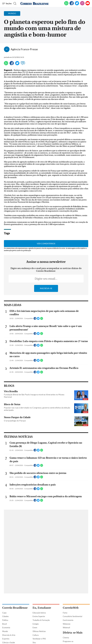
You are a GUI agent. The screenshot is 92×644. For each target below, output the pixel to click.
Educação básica (39, 613)
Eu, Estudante (42, 608)
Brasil (4, 624)
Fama (65, 613)
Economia (6, 628)
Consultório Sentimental (72, 616)
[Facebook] (72, 5)
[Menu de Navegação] (7, 3)
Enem (35, 628)
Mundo (5, 631)
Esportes (6, 639)
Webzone (67, 624)
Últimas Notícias (39, 631)
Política (5, 620)
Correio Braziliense (15, 608)
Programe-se (68, 641)
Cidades (5, 616)
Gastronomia (68, 620)
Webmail (66, 628)
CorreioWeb (71, 608)
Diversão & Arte (9, 635)
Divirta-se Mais (73, 633)
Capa (4, 613)
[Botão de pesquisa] (15, 3)
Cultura (36, 635)
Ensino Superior (39, 616)
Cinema (66, 638)
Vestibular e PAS (39, 639)
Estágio (36, 624)
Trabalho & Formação (41, 620)
